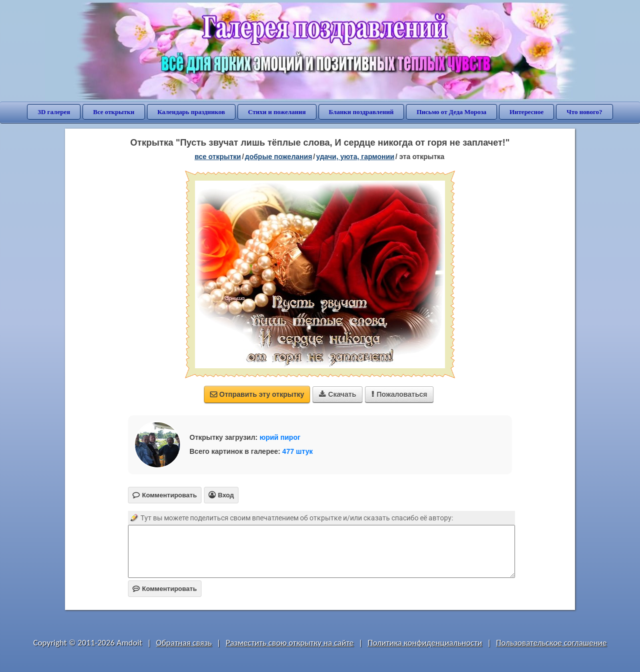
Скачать (337, 394)
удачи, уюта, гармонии (355, 157)
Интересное (526, 112)
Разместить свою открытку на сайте (289, 643)
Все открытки (114, 112)
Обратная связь (184, 643)
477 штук (298, 451)
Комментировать (165, 589)
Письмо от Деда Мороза (451, 112)
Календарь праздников (191, 112)
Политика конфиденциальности (425, 643)
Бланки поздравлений (361, 112)
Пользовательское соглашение (551, 643)
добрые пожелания (279, 157)
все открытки (218, 157)
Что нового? (584, 112)
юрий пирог (280, 437)
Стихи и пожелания (277, 112)
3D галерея (54, 112)
